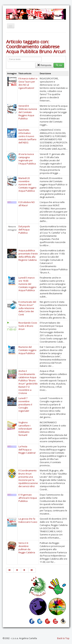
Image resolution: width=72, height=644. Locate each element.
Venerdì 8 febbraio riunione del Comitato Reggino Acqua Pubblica (28, 112)
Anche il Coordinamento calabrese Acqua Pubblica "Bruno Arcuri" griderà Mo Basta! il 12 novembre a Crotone (28, 382)
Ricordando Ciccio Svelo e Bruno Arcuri (28, 326)
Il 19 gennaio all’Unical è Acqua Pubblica (28, 498)
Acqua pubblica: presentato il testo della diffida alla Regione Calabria (28, 255)
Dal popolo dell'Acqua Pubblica (24, 230)
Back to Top (63, 638)
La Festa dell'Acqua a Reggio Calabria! (27, 450)
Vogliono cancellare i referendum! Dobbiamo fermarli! (25, 429)
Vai (59, 65)
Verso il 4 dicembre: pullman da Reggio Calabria (27, 548)
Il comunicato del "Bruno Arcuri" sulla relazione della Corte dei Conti (27, 308)
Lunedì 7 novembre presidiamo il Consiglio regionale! (25, 404)
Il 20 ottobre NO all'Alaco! (27, 204)
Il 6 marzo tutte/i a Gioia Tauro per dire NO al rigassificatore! (28, 83)
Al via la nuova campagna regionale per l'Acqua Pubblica (27, 159)
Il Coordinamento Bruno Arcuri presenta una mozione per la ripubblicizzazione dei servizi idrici (28, 478)
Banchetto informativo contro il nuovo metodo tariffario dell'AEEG (27, 136)
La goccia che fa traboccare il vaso (28, 520)
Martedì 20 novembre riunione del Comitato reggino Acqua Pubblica (27, 184)
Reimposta (44, 65)
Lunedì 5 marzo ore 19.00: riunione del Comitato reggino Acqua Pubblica (27, 284)
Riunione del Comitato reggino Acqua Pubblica (27, 350)
